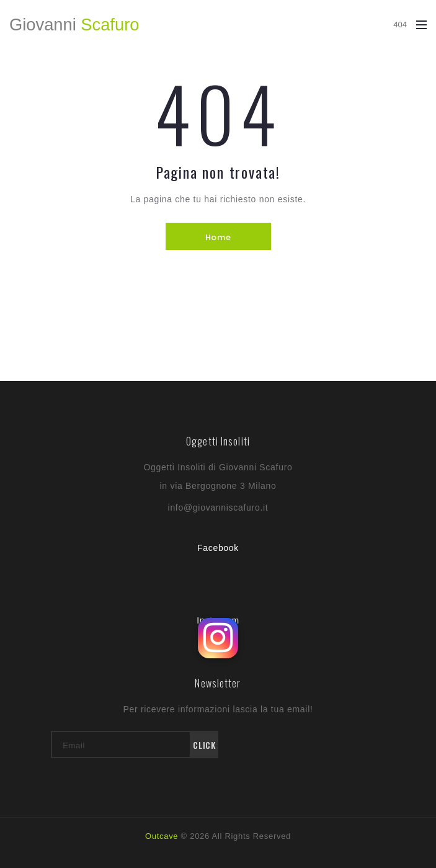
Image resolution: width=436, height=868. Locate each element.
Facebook (218, 548)
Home (218, 237)
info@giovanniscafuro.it (218, 508)
